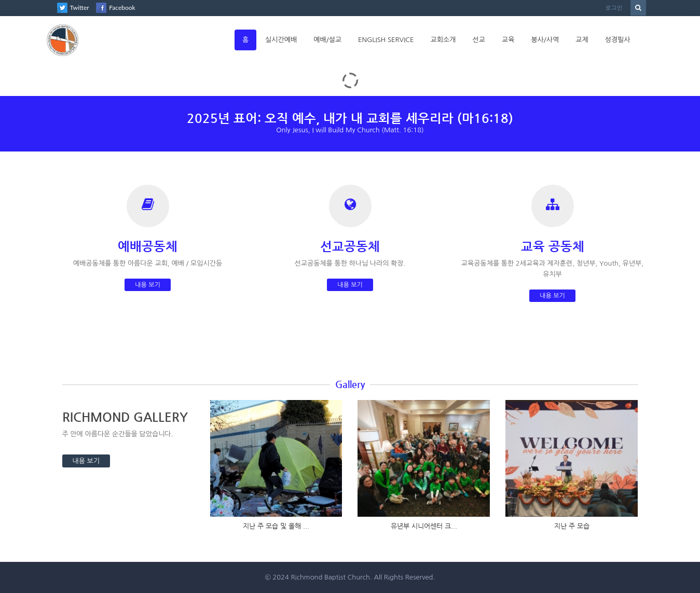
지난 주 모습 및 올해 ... (276, 526)
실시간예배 (281, 40)
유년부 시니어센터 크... (424, 526)
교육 (508, 40)
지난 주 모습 (572, 526)
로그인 (614, 8)
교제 (582, 40)
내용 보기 (147, 285)
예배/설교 (327, 40)
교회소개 (443, 40)
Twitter (80, 8)
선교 (478, 40)
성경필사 (618, 40)
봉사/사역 (545, 40)
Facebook (122, 8)
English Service (386, 40)
